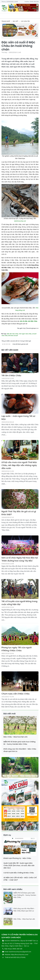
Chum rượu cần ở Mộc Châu (16, 694)
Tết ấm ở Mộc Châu (11, 375)
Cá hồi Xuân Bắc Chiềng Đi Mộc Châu (19, 873)
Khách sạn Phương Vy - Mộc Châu (17, 858)
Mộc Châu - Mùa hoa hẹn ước (16, 737)
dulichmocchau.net (20, 221)
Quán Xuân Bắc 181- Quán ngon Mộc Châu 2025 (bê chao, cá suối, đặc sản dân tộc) (19, 865)
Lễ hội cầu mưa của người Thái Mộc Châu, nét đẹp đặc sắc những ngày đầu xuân (19, 465)
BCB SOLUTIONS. (19, 957)
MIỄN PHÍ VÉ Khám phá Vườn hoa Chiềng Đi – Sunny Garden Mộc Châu (19, 743)
